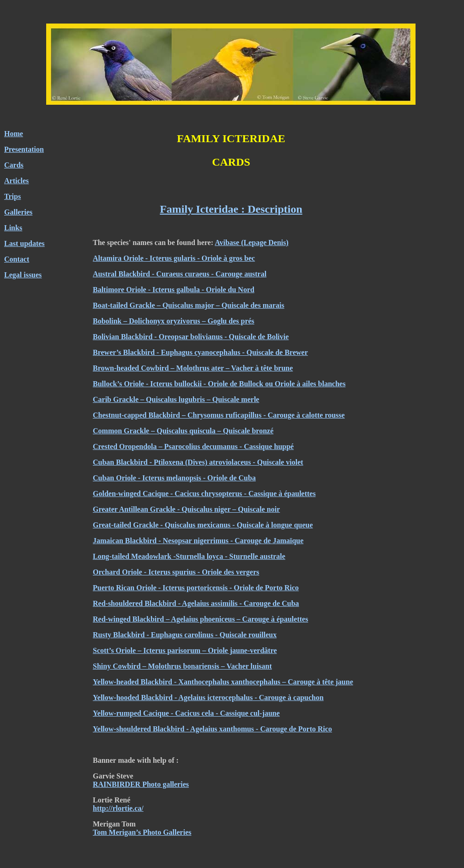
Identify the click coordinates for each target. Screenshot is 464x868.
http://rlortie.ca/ (118, 808)
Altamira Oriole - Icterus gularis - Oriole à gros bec (174, 258)
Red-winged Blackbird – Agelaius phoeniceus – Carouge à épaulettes (200, 619)
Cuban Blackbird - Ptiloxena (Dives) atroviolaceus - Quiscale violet (198, 462)
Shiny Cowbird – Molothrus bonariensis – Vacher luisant (182, 666)
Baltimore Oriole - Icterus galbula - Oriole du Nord (174, 290)
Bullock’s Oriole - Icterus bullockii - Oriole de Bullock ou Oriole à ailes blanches (219, 384)
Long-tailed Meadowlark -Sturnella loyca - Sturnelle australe (189, 556)
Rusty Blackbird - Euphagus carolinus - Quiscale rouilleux (185, 635)
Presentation (24, 149)
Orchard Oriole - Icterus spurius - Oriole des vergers (176, 572)
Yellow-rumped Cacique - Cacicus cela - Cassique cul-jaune (186, 713)
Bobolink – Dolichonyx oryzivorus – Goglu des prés (174, 321)
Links (13, 228)
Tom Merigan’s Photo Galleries (142, 832)
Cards (14, 165)
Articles (16, 181)
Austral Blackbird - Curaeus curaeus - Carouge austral (180, 274)
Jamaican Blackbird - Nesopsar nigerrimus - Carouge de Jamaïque (198, 541)
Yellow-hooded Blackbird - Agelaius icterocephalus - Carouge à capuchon (208, 697)
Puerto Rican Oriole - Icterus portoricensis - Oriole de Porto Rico (196, 588)
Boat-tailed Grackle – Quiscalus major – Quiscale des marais (189, 305)
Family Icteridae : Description (231, 209)
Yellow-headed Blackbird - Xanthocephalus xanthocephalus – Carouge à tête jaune (223, 682)
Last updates (24, 243)
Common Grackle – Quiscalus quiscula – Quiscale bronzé (183, 431)
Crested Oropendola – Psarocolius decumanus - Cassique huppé (193, 446)
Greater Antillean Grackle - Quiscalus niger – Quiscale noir (186, 509)
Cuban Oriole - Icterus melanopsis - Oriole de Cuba (174, 478)
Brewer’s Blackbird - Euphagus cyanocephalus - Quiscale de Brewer (200, 352)
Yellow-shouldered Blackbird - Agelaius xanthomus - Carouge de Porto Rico (212, 729)
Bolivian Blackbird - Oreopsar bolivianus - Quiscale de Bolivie (191, 337)
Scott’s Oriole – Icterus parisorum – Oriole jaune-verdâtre (185, 650)
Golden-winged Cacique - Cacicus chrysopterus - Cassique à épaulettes (204, 494)
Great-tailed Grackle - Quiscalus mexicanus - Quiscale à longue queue (203, 525)
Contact (17, 259)
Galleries (18, 212)
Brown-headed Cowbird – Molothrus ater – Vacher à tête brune (193, 368)
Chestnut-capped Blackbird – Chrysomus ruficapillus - (180, 415)
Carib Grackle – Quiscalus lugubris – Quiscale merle (176, 399)
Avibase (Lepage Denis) (252, 242)
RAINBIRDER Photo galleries (141, 784)
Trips (12, 196)
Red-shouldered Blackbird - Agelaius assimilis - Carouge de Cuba (196, 603)
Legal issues (23, 275)
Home (14, 134)
